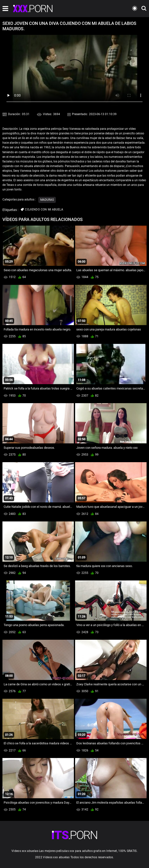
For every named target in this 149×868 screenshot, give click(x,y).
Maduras (47, 200)
